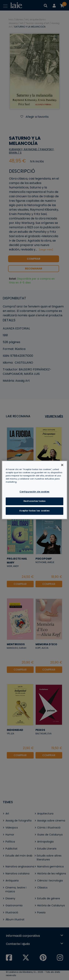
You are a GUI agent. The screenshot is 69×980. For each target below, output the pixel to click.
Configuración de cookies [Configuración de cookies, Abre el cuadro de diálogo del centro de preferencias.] (34, 492)
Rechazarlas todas (35, 501)
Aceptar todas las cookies (34, 511)
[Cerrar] (62, 465)
